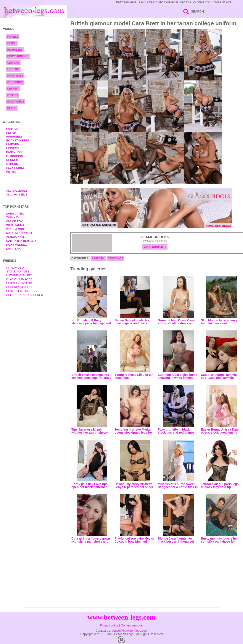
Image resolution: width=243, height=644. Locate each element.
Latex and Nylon (19, 283)
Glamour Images (19, 279)
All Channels (17, 195)
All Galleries (17, 191)
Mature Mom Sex (19, 275)
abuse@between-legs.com (130, 631)
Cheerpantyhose (20, 287)
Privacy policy (109, 625)
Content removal (132, 625)
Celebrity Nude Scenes (25, 295)
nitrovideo (15, 268)
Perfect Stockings (21, 291)
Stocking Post (18, 272)
